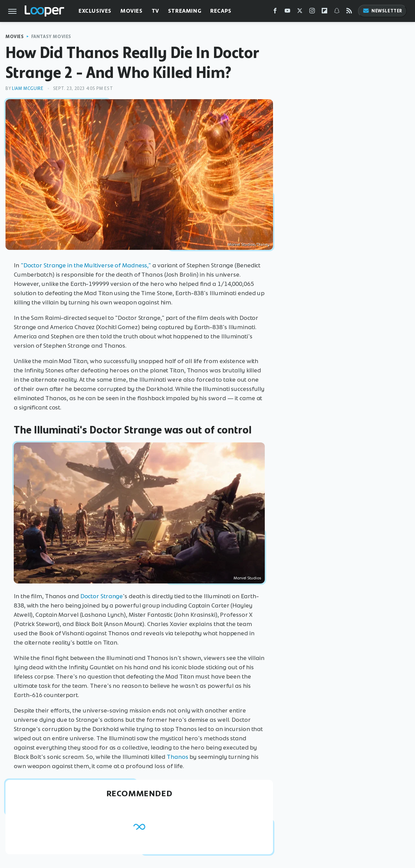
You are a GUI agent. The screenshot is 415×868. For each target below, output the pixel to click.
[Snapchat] (337, 12)
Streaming (185, 11)
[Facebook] (275, 12)
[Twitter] (300, 12)
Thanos (177, 757)
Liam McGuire (28, 88)
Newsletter (382, 11)
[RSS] (349, 12)
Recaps (221, 11)
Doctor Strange (102, 596)
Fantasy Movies (51, 37)
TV (155, 11)
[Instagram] (312, 12)
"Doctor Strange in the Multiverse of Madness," (86, 265)
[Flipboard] (324, 12)
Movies (132, 11)
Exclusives (95, 11)
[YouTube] (287, 12)
